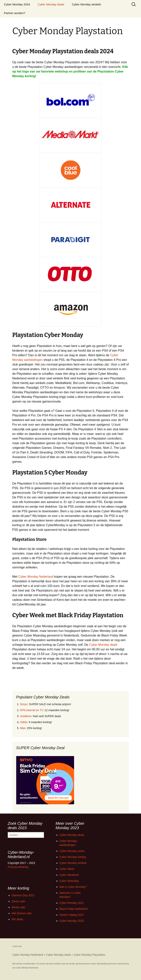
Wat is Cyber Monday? (73, 887)
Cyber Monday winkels (87, 4)
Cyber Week (67, 869)
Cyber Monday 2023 (72, 921)
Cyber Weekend (69, 875)
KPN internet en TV (32, 710)
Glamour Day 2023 (23, 895)
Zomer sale (18, 901)
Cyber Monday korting (73, 857)
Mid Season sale (22, 913)
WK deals (17, 919)
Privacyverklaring (18, 867)
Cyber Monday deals (51, 4)
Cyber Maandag (69, 881)
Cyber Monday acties (72, 851)
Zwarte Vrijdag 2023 (71, 915)
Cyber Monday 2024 (17, 4)
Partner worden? (15, 13)
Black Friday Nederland (73, 909)
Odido (24, 722)
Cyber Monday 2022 (72, 903)
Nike (23, 728)
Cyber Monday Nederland (36, 577)
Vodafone (26, 716)
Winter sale (18, 907)
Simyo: (24, 704)
